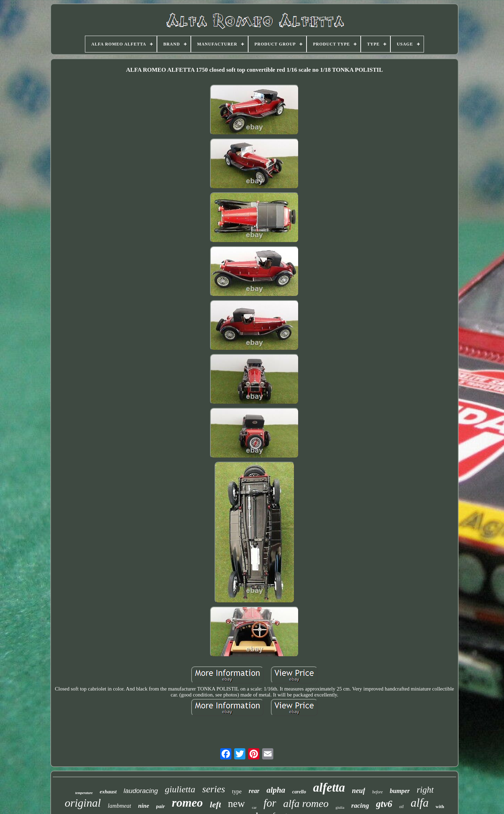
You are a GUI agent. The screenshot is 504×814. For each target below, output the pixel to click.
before (377, 792)
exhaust (108, 792)
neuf (359, 791)
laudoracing (141, 791)
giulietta (180, 789)
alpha (276, 790)
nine (143, 806)
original (83, 803)
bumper (400, 791)
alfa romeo (306, 803)
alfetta (329, 788)
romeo (188, 803)
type (237, 791)
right (425, 790)
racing (360, 805)
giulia (340, 807)
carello (299, 792)
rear (254, 791)
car (254, 807)
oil (401, 807)
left (215, 805)
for (270, 803)
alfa (420, 803)
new (236, 804)
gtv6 (384, 804)
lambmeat (119, 806)
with (440, 806)
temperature (84, 793)
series (214, 789)
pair (161, 806)
